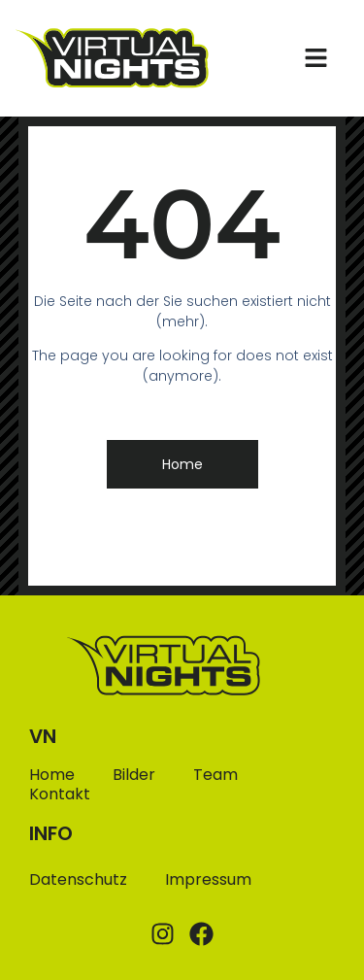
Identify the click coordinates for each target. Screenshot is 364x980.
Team (215, 775)
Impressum (208, 879)
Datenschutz (78, 879)
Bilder (134, 775)
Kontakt (60, 794)
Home (52, 775)
